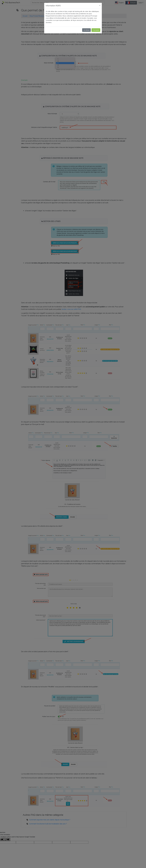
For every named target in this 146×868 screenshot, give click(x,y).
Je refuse (86, 30)
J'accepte (96, 30)
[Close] (100, 5)
